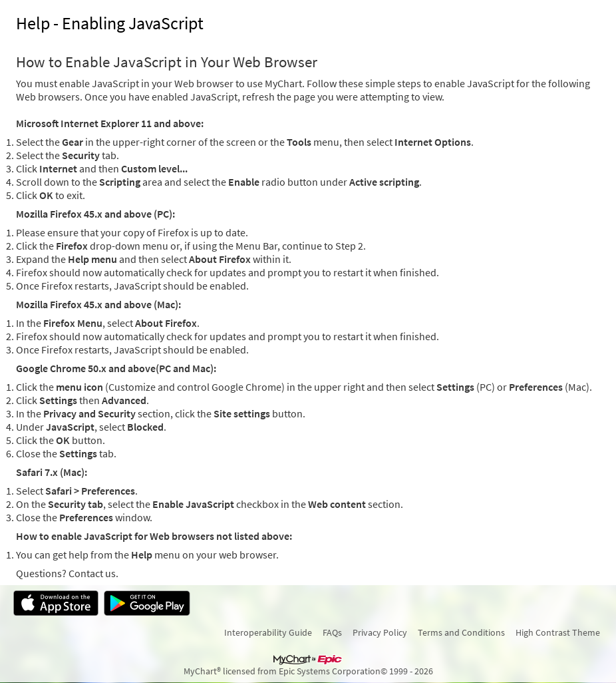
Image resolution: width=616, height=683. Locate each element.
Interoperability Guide (268, 632)
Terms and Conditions (461, 632)
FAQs (332, 632)
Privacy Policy (380, 632)
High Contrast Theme (558, 632)
